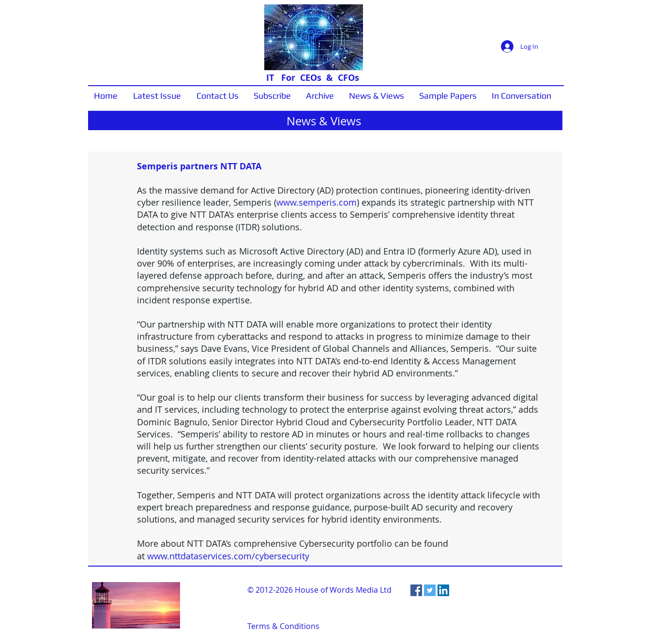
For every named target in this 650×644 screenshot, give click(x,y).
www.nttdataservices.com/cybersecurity (228, 556)
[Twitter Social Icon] (430, 590)
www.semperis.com (317, 202)
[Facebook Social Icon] (416, 590)
